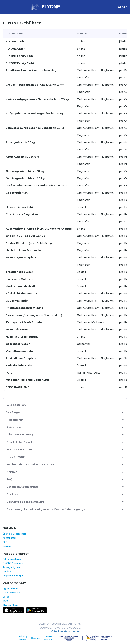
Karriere (7, 546)
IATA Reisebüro (11, 593)
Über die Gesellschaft (14, 534)
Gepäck (7, 571)
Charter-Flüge (11, 605)
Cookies (12, 494)
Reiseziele (14, 427)
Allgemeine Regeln (13, 576)
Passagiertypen (11, 567)
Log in (123, 7)
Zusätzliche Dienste (20, 442)
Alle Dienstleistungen (21, 434)
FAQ (9, 479)
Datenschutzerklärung (22, 487)
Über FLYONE (16, 457)
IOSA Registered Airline (66, 631)
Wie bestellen (16, 405)
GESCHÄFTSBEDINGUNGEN (25, 502)
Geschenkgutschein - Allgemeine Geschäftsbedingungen (47, 509)
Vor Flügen (14, 412)
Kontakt (12, 472)
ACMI (6, 601)
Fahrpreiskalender (13, 559)
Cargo (6, 597)
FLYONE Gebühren (19, 449)
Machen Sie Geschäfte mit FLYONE (31, 464)
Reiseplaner (15, 420)
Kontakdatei (9, 538)
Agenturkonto (11, 588)
